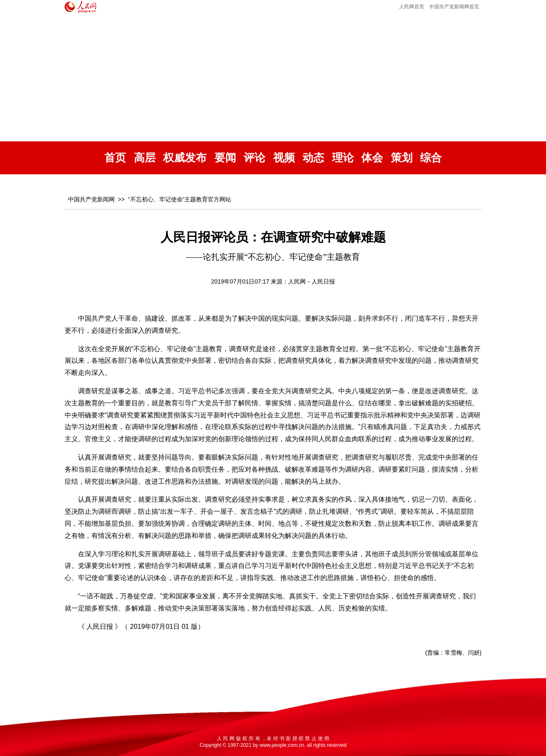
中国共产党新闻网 (91, 199)
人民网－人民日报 (312, 281)
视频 (284, 158)
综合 (431, 158)
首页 (115, 158)
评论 (254, 158)
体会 (372, 158)
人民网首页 (412, 7)
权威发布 (185, 158)
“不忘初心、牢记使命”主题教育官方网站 (180, 199)
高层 (145, 158)
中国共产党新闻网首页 (454, 7)
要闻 (225, 158)
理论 (343, 158)
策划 (402, 158)
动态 (313, 158)
